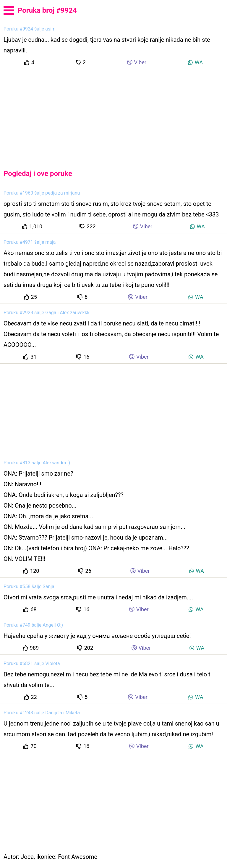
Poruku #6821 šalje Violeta (32, 664)
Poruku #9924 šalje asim (30, 29)
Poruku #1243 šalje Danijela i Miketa (42, 713)
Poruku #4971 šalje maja (30, 242)
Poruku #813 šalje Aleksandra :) (37, 463)
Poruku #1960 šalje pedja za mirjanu (42, 193)
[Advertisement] (113, 114)
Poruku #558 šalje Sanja (29, 587)
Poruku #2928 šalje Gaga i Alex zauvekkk (47, 313)
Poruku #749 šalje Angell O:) (33, 625)
